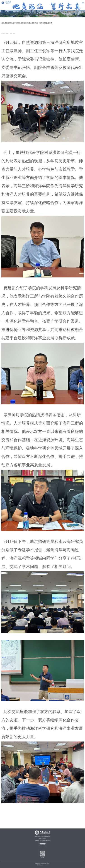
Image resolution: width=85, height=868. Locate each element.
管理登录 (43, 845)
